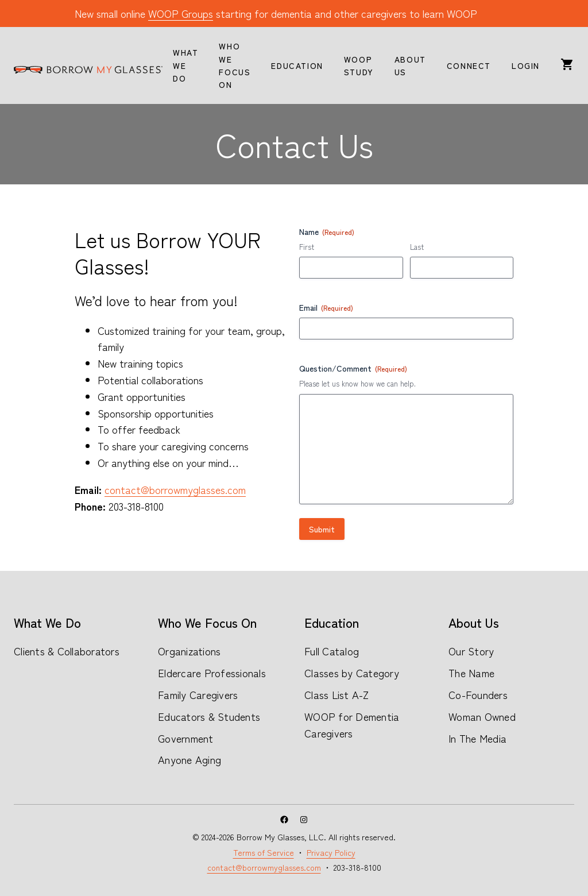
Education (332, 622)
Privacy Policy (331, 852)
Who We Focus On (207, 622)
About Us (474, 622)
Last (417, 247)
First (307, 247)
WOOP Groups (181, 13)
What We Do (47, 622)
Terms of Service (264, 852)
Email (326, 307)
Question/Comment (353, 368)
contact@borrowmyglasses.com (175, 489)
